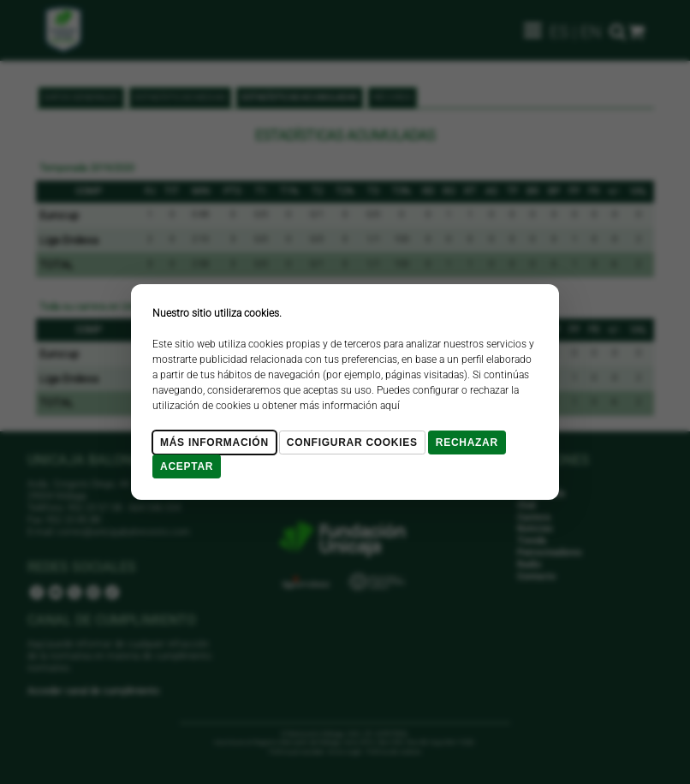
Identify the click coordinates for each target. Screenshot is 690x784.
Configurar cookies (352, 442)
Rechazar (467, 442)
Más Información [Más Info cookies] (214, 442)
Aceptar (187, 466)
